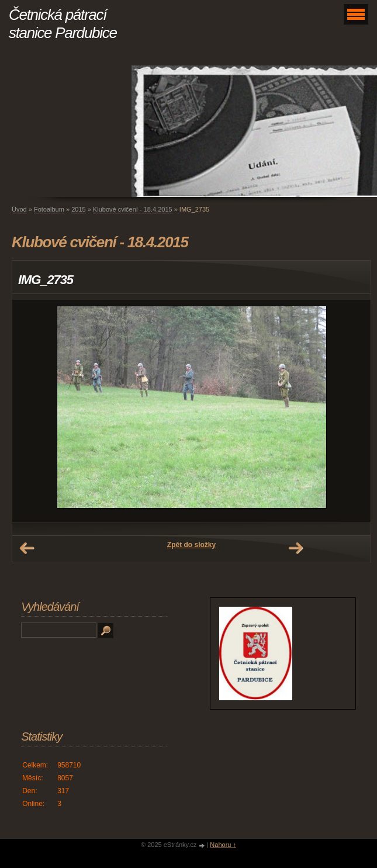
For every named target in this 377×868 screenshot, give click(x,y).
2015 (78, 209)
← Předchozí (27, 548)
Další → (296, 548)
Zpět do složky (191, 545)
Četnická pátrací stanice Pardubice (63, 24)
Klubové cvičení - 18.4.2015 (133, 209)
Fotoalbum (49, 209)
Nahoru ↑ (223, 845)
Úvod (19, 209)
